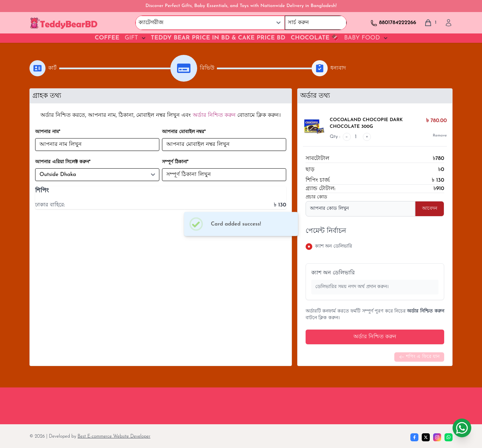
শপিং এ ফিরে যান (419, 357)
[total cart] (430, 23)
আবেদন (430, 209)
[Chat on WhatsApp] (462, 428)
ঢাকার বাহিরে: (50, 205)
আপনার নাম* (48, 132)
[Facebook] (414, 437)
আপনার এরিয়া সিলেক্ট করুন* (63, 162)
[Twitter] (426, 437)
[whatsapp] (449, 437)
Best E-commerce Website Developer (114, 436)
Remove (440, 136)
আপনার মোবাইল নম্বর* (184, 132)
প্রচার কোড (316, 197)
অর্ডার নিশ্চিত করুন (375, 337)
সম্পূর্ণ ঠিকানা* (175, 162)
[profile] (449, 23)
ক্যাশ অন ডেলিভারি (333, 273)
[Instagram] (437, 437)
